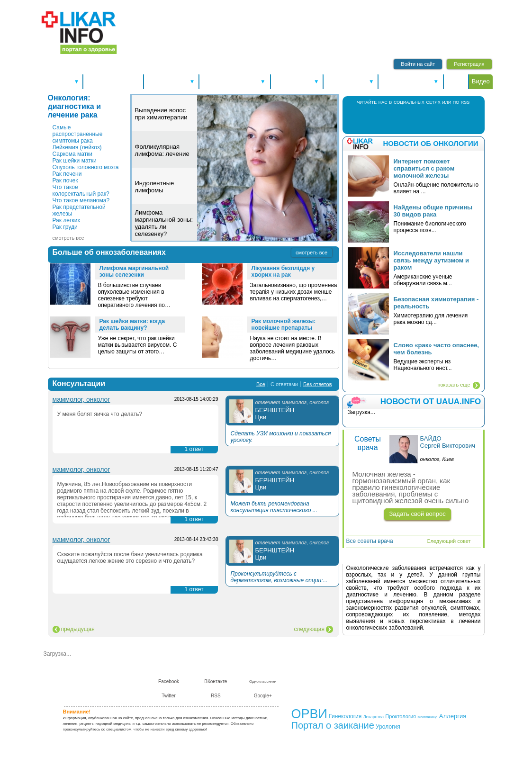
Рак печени (67, 174)
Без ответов (317, 384)
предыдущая (78, 629)
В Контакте (404, 119)
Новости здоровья (113, 81)
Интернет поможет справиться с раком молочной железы (424, 168)
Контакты (328, 674)
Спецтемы (61, 81)
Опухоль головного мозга (86, 167)
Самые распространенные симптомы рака (78, 134)
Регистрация (469, 64)
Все (261, 384)
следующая (309, 629)
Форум (456, 81)
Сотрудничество (366, 674)
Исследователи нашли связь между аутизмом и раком (431, 260)
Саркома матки (73, 154)
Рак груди (65, 227)
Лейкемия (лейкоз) (77, 147)
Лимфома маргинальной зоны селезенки (134, 271)
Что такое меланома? (81, 200)
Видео (481, 81)
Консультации (351, 81)
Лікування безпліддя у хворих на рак (283, 271)
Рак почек (65, 180)
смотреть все (68, 238)
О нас (304, 674)
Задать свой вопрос (418, 514)
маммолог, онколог (81, 399)
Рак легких (67, 220)
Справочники (297, 81)
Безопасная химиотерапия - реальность (436, 303)
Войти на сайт (418, 64)
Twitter (423, 119)
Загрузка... (58, 654)
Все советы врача (370, 541)
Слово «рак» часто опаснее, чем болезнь (436, 349)
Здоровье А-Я (171, 81)
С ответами (284, 384)
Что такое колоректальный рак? (81, 190)
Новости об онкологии (430, 143)
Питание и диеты (411, 81)
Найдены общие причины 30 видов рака (433, 211)
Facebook (384, 119)
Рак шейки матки (75, 161)
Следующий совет (449, 541)
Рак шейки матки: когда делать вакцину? (132, 325)
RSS (442, 119)
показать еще (454, 385)
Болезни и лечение (234, 81)
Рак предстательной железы (79, 210)
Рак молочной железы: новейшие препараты (284, 325)
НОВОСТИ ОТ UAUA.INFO (431, 402)
